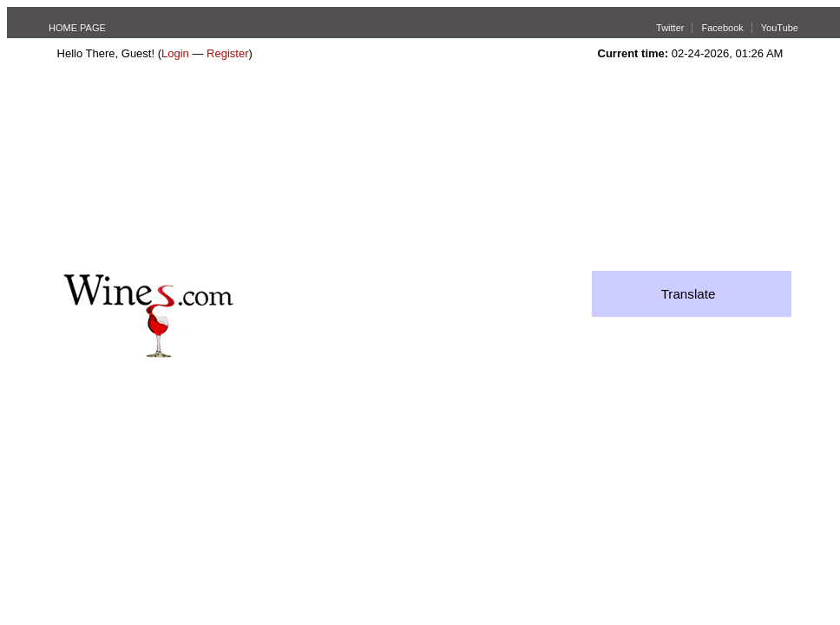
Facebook (722, 28)
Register (227, 53)
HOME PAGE (77, 28)
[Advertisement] (189, 170)
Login (175, 53)
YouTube (780, 28)
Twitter (670, 28)
